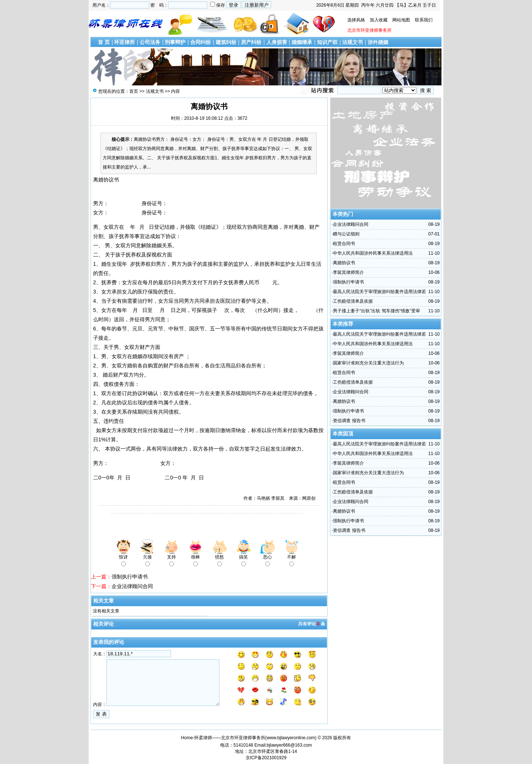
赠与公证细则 (346, 234)
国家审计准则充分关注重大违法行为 (368, 363)
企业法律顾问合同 (132, 586)
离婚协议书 (344, 263)
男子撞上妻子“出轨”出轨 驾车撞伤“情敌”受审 (376, 311)
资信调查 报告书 (349, 421)
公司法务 (150, 42)
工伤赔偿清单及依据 (353, 301)
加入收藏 (379, 20)
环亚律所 (125, 42)
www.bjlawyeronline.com (291, 738)
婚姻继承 (302, 42)
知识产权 (327, 42)
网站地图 (401, 20)
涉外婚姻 (378, 42)
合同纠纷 (201, 42)
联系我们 (424, 20)
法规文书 (352, 42)
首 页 (104, 42)
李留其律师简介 (348, 272)
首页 (134, 91)
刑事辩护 (175, 42)
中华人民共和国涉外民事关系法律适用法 (373, 253)
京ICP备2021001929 (266, 758)
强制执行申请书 (130, 577)
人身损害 (277, 42)
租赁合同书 (344, 244)
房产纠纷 (251, 42)
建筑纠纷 (226, 42)
